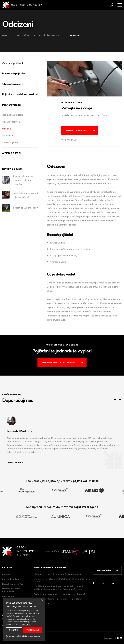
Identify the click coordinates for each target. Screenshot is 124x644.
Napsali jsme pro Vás (13, 584)
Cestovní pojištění (13, 63)
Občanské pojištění (13, 84)
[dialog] (24, 619)
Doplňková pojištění (13, 115)
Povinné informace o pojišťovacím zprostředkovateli (59, 594)
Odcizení (7, 129)
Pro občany (24, 35)
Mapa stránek (9, 596)
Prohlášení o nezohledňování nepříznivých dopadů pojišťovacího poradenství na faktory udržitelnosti (58, 588)
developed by (113, 638)
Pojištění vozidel (50, 35)
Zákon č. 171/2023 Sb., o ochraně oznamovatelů (57, 574)
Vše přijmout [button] (33, 630)
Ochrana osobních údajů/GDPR (11, 590)
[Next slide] (120, 399)
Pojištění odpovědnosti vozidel (20, 94)
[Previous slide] (115, 399)
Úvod (5, 35)
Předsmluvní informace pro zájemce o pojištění (57, 599)
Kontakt (6, 574)
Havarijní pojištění (11, 122)
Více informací (69, 140)
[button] (24, 636)
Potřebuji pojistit (11, 579)
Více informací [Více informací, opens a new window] (25, 625)
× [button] (42, 601)
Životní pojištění (11, 153)
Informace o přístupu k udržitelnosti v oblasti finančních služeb (62, 580)
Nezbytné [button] (14, 630)
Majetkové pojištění (14, 73)
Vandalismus (9, 136)
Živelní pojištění (10, 142)
